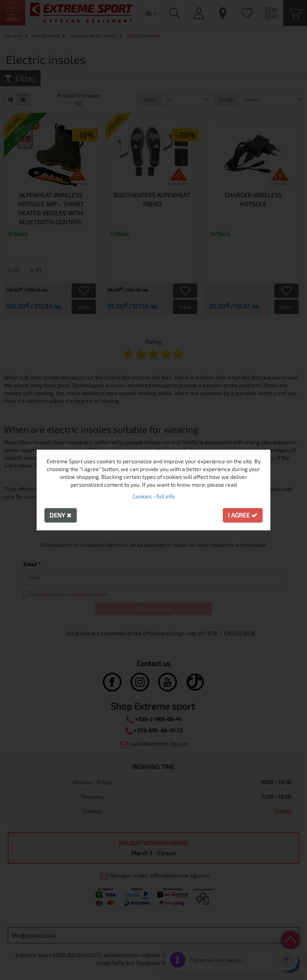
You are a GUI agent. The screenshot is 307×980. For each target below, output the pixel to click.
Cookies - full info (154, 496)
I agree (243, 515)
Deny (61, 515)
